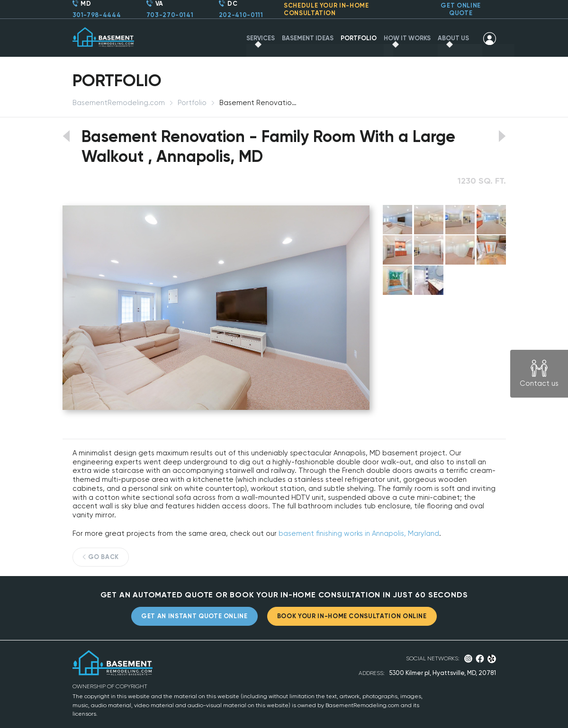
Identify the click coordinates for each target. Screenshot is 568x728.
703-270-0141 (170, 15)
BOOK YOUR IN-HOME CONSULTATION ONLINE (352, 616)
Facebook (480, 659)
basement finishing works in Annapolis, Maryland (359, 533)
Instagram (468, 659)
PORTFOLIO (359, 38)
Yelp (491, 659)
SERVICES (261, 38)
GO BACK (104, 557)
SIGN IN (490, 38)
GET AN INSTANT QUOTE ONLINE (194, 616)
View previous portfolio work (66, 136)
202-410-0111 (241, 15)
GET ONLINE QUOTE (461, 9)
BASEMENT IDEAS (308, 38)
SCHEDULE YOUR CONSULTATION (326, 9)
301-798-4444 (97, 15)
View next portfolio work (502, 136)
